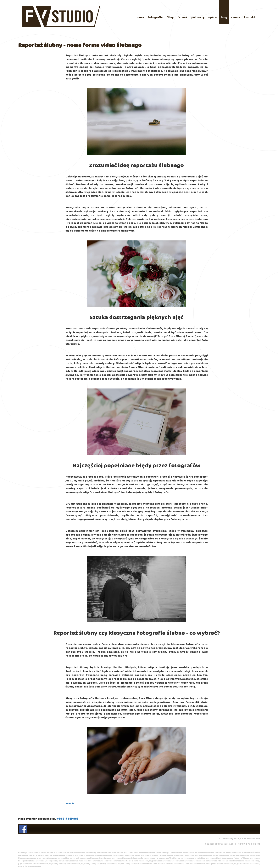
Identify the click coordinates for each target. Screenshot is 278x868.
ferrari (182, 17)
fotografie (155, 17)
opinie (213, 17)
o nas (140, 17)
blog (224, 17)
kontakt (250, 17)
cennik (236, 17)
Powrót (70, 804)
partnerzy (198, 17)
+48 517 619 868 (67, 819)
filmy (170, 17)
